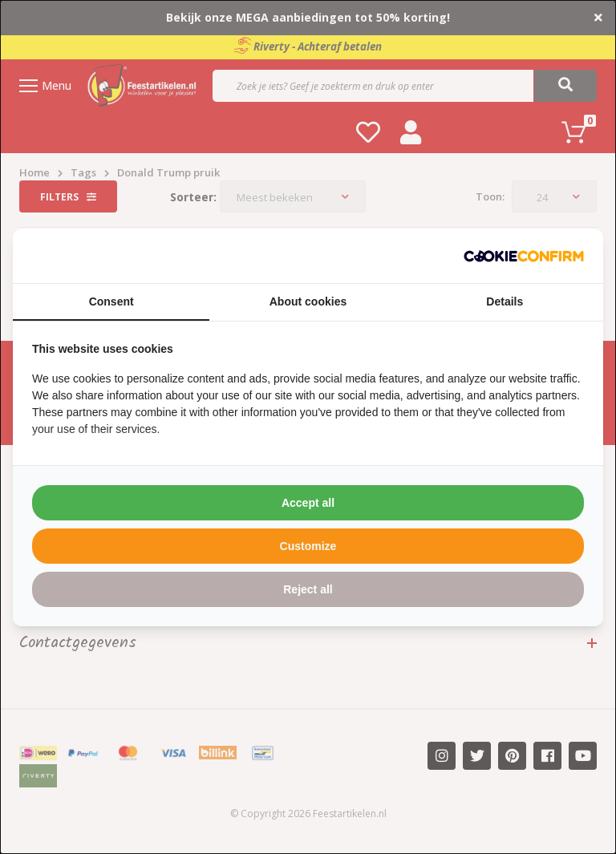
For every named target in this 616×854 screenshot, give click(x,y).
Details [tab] (505, 302)
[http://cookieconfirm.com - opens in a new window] (524, 256)
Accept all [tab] (308, 503)
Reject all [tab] (308, 589)
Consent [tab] (111, 302)
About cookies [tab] (308, 302)
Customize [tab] (308, 546)
